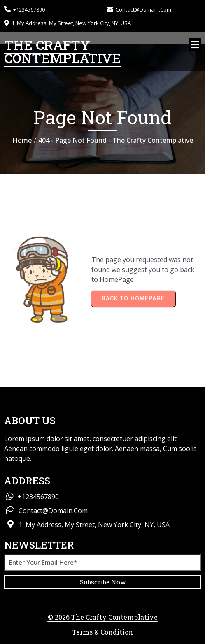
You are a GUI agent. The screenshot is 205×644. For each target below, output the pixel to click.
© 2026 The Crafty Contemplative (103, 617)
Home (22, 140)
